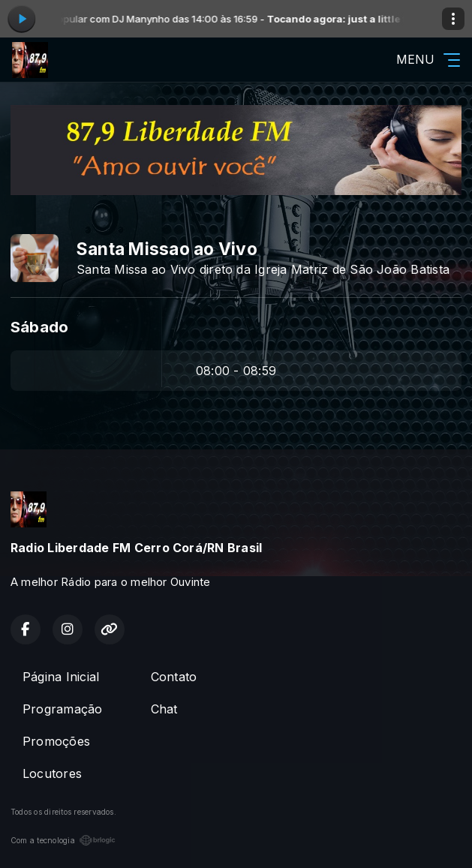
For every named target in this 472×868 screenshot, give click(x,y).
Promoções (56, 741)
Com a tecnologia (63, 840)
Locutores (52, 773)
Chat (164, 709)
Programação (63, 709)
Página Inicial (61, 677)
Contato (174, 677)
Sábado (39, 327)
